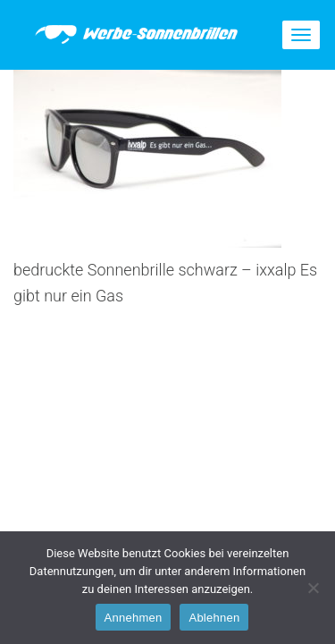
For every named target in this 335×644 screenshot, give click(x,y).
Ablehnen (214, 618)
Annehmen (134, 618)
